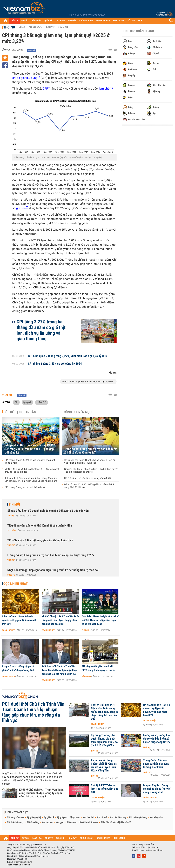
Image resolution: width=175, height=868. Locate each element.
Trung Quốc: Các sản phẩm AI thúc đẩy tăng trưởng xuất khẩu (156, 764)
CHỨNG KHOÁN (86, 21)
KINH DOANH (119, 21)
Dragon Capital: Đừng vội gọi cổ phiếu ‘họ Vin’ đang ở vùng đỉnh (18, 668)
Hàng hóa (86, 676)
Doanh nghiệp (9, 630)
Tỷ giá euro (75, 818)
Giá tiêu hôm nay (118, 818)
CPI (16, 402)
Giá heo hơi (89, 818)
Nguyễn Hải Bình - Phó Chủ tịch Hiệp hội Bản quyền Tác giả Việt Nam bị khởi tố (91, 471)
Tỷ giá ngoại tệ (34, 818)
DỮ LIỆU (131, 21)
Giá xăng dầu (156, 818)
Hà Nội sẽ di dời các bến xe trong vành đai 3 (87, 478)
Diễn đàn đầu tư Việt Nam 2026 (116, 822)
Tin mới (14, 504)
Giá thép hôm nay (15, 822)
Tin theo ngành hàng (139, 31)
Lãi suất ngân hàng (138, 818)
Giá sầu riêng (33, 822)
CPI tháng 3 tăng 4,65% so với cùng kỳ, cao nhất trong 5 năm (30, 462)
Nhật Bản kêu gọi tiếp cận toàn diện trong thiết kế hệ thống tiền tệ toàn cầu (53, 570)
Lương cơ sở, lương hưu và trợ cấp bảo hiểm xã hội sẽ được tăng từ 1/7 (90, 451)
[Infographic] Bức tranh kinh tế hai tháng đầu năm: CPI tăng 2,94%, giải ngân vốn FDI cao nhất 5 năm (31, 480)
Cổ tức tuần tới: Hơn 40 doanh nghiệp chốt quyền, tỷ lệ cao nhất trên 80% (19, 620)
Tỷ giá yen (62, 818)
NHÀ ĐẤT (72, 21)
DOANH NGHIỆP (103, 21)
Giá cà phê (102, 818)
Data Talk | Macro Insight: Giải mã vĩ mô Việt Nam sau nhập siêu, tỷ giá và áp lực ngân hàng (100, 620)
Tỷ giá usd (49, 818)
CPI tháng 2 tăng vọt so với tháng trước (25, 487)
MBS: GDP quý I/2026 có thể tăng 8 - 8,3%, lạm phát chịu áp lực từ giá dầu (32, 471)
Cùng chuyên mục (78, 412)
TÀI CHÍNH (60, 21)
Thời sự (9, 27)
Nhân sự (63, 27)
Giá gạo (60, 822)
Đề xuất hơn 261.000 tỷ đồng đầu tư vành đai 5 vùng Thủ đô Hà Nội (89, 486)
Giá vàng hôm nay (15, 818)
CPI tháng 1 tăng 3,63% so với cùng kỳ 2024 (55, 364)
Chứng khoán (8, 676)
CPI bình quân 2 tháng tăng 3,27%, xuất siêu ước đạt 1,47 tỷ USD (68, 356)
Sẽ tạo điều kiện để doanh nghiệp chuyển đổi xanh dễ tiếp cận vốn (48, 511)
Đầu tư (50, 27)
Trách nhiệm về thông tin (18, 865)
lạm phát (27, 402)
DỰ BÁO (25, 21)
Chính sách (35, 27)
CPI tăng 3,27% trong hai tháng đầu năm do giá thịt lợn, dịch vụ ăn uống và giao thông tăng (41, 330)
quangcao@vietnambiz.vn (151, 850)
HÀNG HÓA (36, 21)
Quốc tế (11, 575)
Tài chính (12, 530)
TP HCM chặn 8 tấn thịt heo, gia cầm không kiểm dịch (40, 540)
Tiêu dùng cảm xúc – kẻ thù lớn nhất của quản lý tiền (40, 526)
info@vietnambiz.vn (23, 862)
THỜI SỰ (14, 21)
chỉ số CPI (42, 402)
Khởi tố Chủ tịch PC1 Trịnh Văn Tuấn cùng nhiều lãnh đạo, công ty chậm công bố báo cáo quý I (60, 620)
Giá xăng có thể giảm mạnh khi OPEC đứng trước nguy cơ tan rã (98, 668)
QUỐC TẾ (48, 21)
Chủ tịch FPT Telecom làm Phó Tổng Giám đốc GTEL (105, 789)
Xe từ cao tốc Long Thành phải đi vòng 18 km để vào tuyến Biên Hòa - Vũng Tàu (90, 462)
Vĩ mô (22, 27)
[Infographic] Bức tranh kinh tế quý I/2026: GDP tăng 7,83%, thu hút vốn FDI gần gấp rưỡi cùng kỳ (30, 449)
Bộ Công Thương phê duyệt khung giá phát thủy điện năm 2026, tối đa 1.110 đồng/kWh (105, 740)
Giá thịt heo (48, 822)
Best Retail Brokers (89, 822)
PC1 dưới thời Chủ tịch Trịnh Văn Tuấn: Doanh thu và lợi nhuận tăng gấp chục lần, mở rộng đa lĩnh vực (59, 670)
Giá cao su (72, 822)
